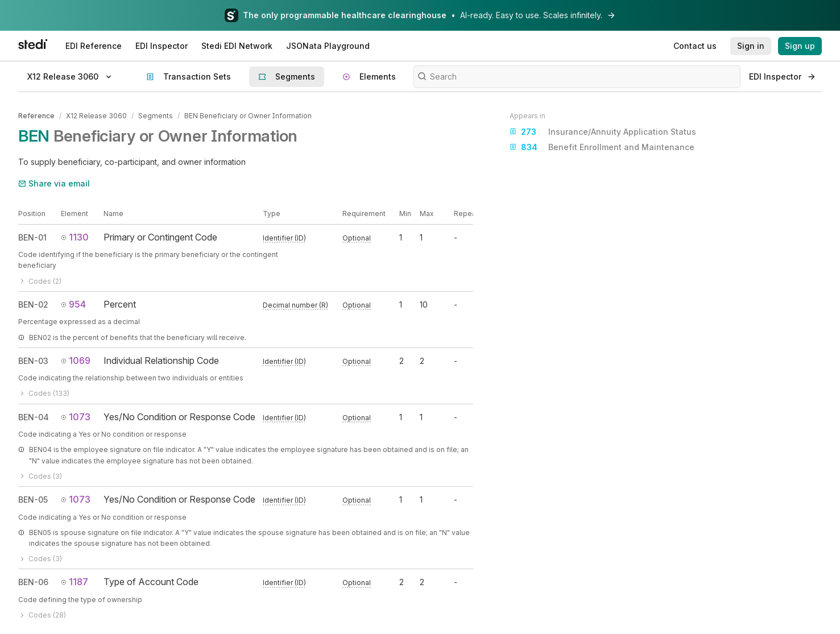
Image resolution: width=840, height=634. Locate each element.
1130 (75, 237)
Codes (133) (44, 393)
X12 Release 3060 (96, 116)
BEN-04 (34, 417)
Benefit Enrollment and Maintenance (602, 147)
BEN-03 (33, 361)
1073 (76, 417)
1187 (75, 582)
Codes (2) (40, 281)
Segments (156, 116)
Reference (36, 116)
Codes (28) (42, 615)
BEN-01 (32, 237)
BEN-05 (33, 500)
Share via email (54, 183)
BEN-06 (33, 582)
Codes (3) (40, 476)
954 (73, 304)
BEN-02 (33, 304)
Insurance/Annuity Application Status (603, 132)
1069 (76, 360)
